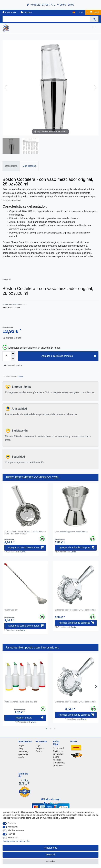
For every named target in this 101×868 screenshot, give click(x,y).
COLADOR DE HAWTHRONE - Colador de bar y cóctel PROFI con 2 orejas (25, 533)
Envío (21, 377)
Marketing (13, 827)
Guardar (50, 862)
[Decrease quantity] (13, 358)
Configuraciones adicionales (16, 841)
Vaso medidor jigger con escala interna (71, 532)
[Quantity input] (7, 356)
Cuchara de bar (11, 610)
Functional (13, 837)
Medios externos (16, 830)
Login (38, 745)
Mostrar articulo (30, 718)
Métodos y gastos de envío (24, 754)
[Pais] (74, 12)
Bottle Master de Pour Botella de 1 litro (21, 702)
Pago (21, 745)
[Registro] (26, 12)
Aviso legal (58, 748)
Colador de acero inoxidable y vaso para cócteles (76, 610)
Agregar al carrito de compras (69, 356)
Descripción (11, 166)
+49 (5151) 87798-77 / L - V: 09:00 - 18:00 (51, 5)
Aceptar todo (50, 848)
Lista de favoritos (13, 366)
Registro (40, 748)
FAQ (21, 748)
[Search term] (46, 19)
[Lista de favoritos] (81, 12)
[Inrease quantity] (13, 354)
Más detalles (29, 166)
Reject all (50, 855)
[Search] (94, 19)
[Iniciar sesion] (9, 12)
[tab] (11, 166)
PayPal (11, 834)
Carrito (39, 751)
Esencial (12, 823)
